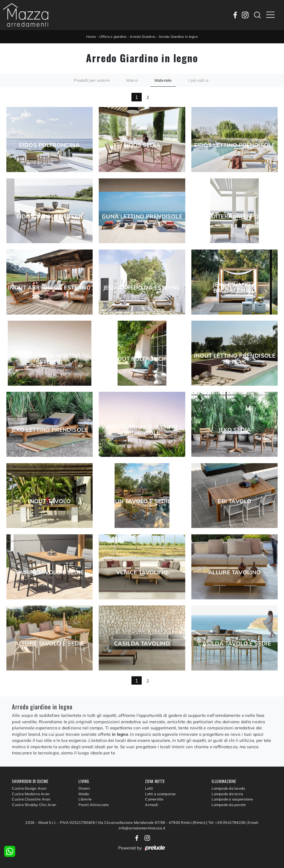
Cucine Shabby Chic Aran (34, 805)
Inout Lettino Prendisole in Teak (235, 359)
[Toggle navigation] (270, 15)
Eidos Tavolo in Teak (49, 216)
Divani (84, 788)
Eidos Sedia (142, 145)
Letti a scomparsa (160, 794)
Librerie (85, 799)
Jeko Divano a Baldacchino (234, 288)
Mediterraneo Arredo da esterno (50, 359)
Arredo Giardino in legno (178, 37)
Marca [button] (132, 80)
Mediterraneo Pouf (234, 216)
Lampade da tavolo (228, 788)
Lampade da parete (229, 805)
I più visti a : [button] (199, 80)
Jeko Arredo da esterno (142, 288)
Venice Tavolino (142, 572)
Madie (84, 794)
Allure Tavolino (235, 572)
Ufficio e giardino (113, 37)
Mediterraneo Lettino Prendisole (142, 430)
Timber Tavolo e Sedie (49, 572)
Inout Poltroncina (142, 359)
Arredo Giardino (143, 37)
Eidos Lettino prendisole (235, 145)
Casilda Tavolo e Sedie (234, 643)
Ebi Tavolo (234, 501)
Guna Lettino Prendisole (142, 216)
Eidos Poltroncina (49, 145)
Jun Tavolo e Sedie (142, 501)
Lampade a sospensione (232, 799)
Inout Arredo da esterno (49, 288)
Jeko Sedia (234, 430)
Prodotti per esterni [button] (92, 80)
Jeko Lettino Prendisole (50, 430)
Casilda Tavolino (142, 643)
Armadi (152, 805)
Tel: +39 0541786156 (227, 822)
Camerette (154, 799)
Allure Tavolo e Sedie (49, 643)
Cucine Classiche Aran (31, 799)
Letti (149, 788)
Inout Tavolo (49, 501)
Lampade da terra (227, 794)
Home (91, 37)
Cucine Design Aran (29, 788)
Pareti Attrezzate (94, 805)
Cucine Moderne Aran (31, 794)
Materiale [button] (163, 80)
